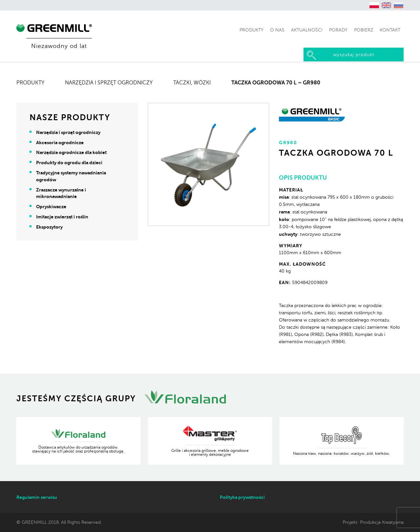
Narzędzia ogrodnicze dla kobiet (71, 152)
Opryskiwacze (51, 207)
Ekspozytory (49, 227)
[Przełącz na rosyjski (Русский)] (399, 5)
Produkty (30, 83)
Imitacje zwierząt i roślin (62, 217)
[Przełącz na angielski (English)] (387, 5)
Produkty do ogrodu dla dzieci (69, 163)
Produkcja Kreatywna (382, 522)
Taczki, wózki (192, 83)
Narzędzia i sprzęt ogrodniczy (109, 83)
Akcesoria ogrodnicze (60, 143)
